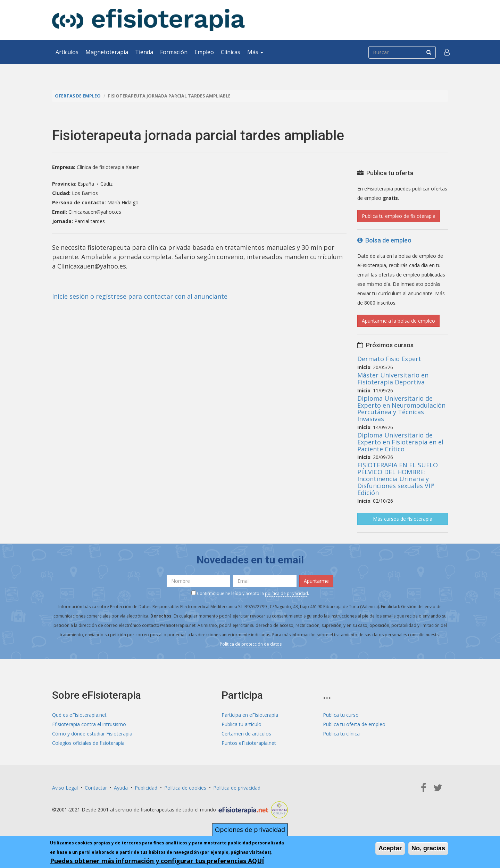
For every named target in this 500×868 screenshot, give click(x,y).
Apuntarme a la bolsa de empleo (398, 321)
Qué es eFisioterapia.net (79, 715)
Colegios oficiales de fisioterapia (88, 743)
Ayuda (121, 788)
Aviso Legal (65, 788)
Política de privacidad (237, 788)
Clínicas (231, 52)
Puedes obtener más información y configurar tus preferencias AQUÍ (157, 861)
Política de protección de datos (251, 644)
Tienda (144, 52)
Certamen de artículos (246, 734)
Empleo (204, 52)
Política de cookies (185, 788)
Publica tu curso (341, 715)
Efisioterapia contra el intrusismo (89, 724)
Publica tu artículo (241, 724)
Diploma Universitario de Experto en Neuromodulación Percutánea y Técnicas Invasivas (401, 409)
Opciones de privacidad (250, 829)
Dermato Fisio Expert (389, 359)
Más (255, 52)
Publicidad (146, 788)
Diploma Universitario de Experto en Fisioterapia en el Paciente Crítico (400, 442)
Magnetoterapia (107, 52)
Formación (174, 52)
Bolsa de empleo (384, 240)
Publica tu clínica (341, 734)
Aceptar (390, 848)
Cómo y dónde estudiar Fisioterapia (92, 734)
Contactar (96, 788)
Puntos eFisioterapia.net (249, 743)
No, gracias (428, 848)
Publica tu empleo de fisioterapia (399, 216)
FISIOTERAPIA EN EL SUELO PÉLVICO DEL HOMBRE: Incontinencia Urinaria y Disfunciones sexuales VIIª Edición (398, 479)
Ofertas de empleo (78, 96)
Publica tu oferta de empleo (354, 724)
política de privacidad (286, 593)
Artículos (67, 52)
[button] (447, 52)
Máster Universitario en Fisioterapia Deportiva (393, 378)
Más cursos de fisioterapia (403, 519)
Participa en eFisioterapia (250, 715)
